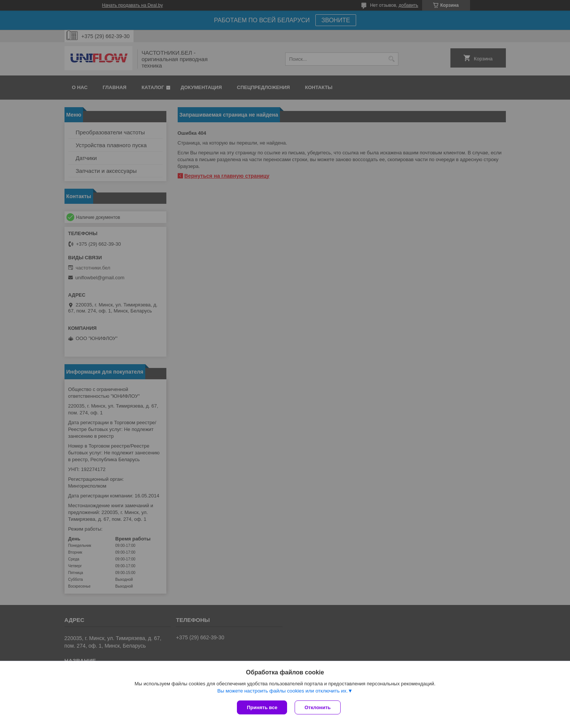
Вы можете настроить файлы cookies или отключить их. (283, 691)
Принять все (262, 707)
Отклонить (317, 707)
